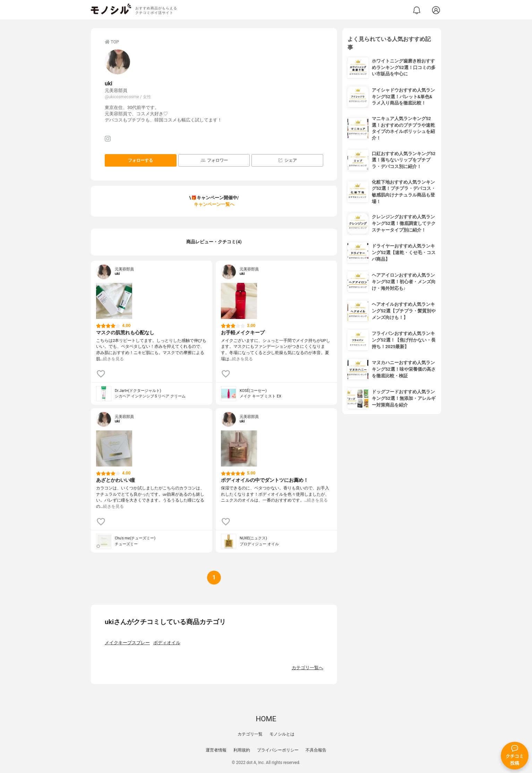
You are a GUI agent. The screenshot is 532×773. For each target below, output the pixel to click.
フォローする (140, 160)
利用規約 (242, 750)
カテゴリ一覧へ (307, 668)
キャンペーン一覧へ (214, 204)
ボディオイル (167, 643)
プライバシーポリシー (278, 750)
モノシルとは (282, 734)
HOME (266, 719)
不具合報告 (316, 750)
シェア (287, 160)
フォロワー (214, 160)
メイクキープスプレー (127, 643)
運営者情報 (216, 750)
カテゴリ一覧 (250, 734)
